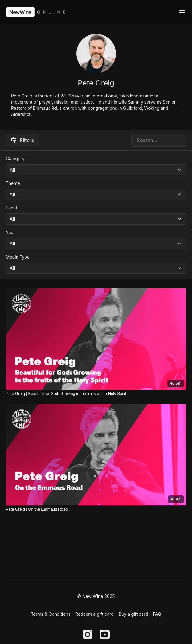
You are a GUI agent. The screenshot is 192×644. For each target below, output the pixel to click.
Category (15, 159)
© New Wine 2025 (96, 596)
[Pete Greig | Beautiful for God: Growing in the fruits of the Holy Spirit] (96, 394)
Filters (22, 140)
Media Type (18, 257)
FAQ (157, 614)
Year (10, 232)
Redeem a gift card (94, 614)
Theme (13, 183)
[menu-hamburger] (182, 12)
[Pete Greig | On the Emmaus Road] (96, 509)
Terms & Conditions (51, 614)
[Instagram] (88, 634)
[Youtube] (105, 634)
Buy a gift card (133, 614)
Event (12, 208)
